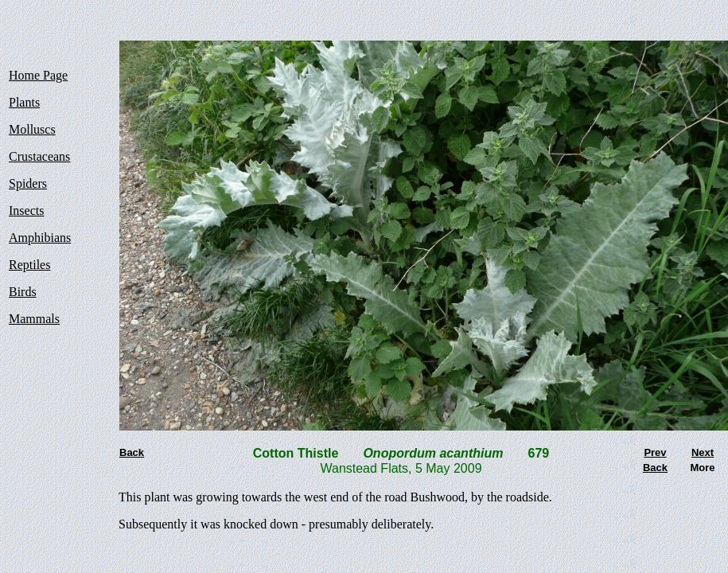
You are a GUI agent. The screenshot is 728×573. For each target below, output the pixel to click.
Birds (23, 292)
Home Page (38, 75)
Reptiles (29, 265)
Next (703, 452)
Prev (655, 452)
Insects (26, 210)
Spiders (28, 183)
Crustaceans (39, 156)
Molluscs (32, 129)
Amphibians (40, 238)
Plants (24, 102)
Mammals (34, 319)
